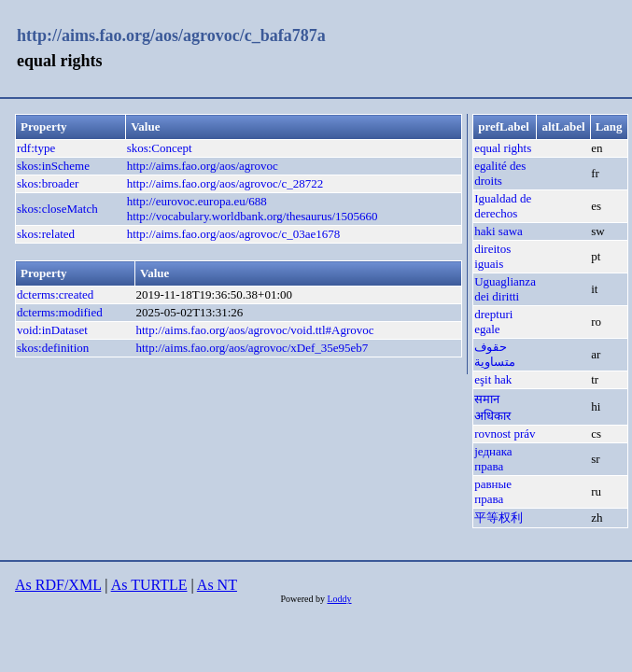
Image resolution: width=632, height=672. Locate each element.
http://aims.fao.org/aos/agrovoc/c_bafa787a (171, 35)
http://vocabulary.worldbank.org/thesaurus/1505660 (253, 216)
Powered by (303, 599)
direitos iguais (492, 256)
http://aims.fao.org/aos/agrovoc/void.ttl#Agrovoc (254, 330)
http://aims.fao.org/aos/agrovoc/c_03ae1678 (234, 234)
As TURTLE (149, 585)
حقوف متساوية (495, 354)
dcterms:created (55, 294)
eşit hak (493, 379)
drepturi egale (493, 322)
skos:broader (48, 183)
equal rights (503, 148)
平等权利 (499, 518)
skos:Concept (160, 148)
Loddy (339, 599)
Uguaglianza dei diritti (505, 289)
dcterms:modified (60, 312)
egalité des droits (500, 173)
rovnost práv (505, 434)
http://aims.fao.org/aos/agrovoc (203, 166)
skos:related (46, 234)
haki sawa (499, 231)
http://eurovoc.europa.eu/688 (197, 201)
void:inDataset (52, 330)
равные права (493, 491)
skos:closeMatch (57, 209)
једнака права (493, 459)
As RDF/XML (58, 585)
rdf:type (36, 148)
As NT (217, 585)
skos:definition (53, 348)
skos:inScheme (53, 166)
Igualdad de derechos (503, 206)
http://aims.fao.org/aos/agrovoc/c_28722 (225, 183)
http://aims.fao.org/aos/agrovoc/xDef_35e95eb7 (252, 348)
